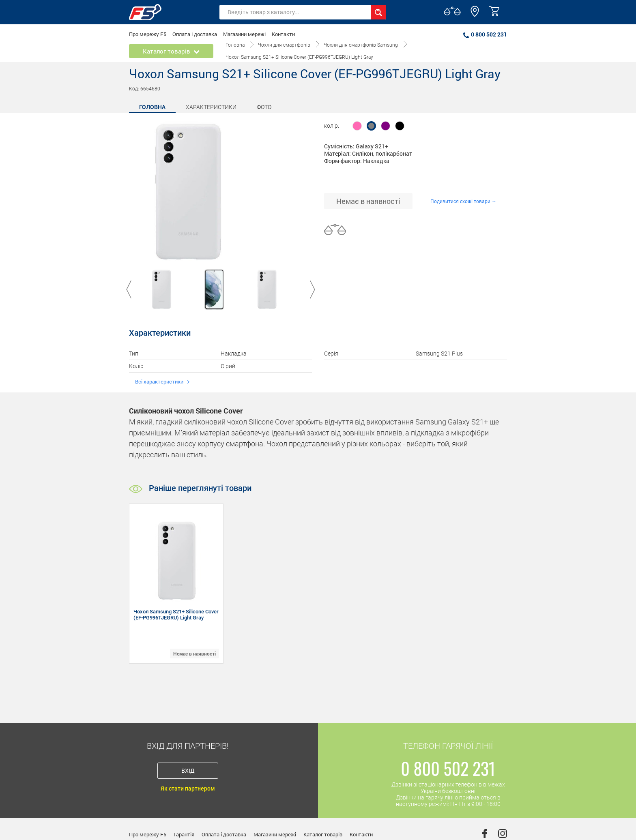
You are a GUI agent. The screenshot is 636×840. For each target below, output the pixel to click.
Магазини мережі (244, 34)
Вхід (188, 770)
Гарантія (184, 834)
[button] (475, 15)
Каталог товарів (323, 834)
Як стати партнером (188, 789)
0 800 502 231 (485, 34)
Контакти (283, 34)
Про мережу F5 (148, 34)
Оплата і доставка (195, 34)
